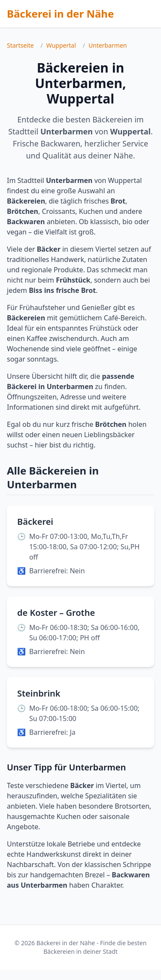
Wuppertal (61, 45)
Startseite (20, 45)
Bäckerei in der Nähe (60, 14)
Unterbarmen (108, 45)
